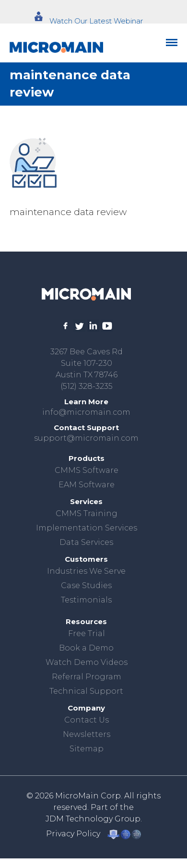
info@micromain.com (86, 412)
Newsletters (87, 734)
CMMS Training (87, 513)
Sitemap (87, 749)
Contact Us (87, 720)
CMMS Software (87, 470)
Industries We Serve (86, 571)
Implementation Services (87, 528)
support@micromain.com (86, 438)
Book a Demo (86, 648)
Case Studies (86, 585)
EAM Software (87, 485)
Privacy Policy (73, 834)
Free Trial (87, 633)
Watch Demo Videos (87, 662)
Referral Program (87, 677)
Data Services (86, 542)
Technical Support (86, 691)
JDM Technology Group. (94, 819)
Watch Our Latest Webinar (96, 21)
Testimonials (86, 600)
